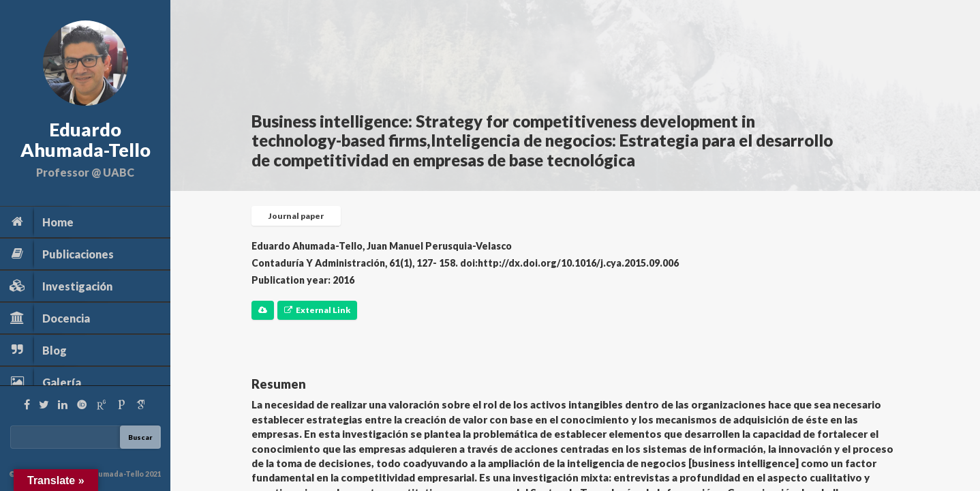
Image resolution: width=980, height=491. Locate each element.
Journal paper (296, 216)
